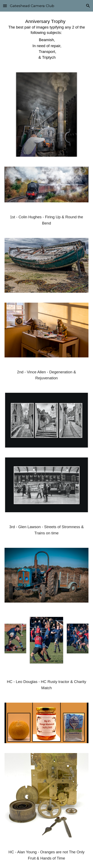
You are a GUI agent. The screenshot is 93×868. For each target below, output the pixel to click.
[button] (5, 6)
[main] (47, 39)
